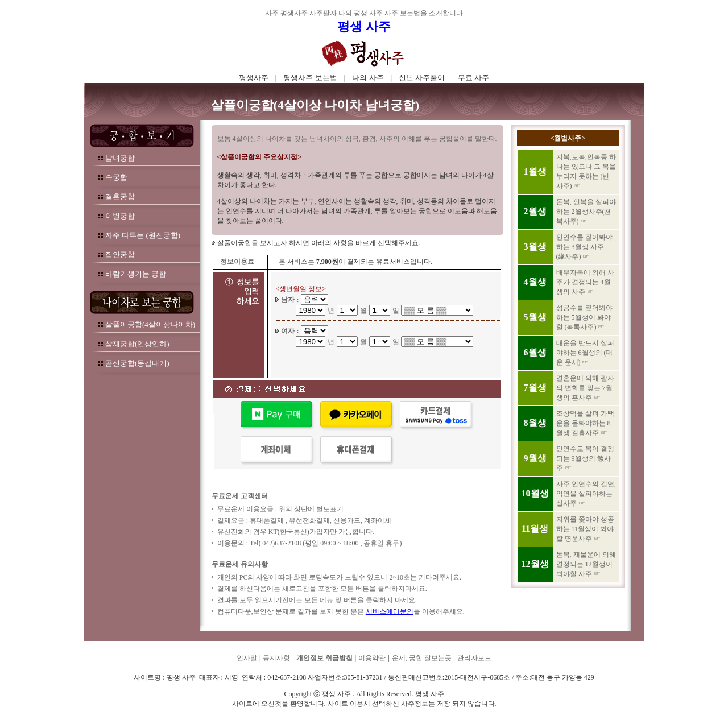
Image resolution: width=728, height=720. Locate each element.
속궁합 (116, 177)
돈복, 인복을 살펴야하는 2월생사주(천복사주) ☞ (586, 212)
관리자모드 (474, 658)
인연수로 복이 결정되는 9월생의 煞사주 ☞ (585, 458)
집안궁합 (120, 255)
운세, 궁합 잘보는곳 (422, 658)
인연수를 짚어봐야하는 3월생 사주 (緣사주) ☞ (584, 247)
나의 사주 (368, 78)
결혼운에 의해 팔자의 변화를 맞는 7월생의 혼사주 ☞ (585, 388)
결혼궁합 (120, 196)
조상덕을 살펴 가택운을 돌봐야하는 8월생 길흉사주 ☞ (585, 423)
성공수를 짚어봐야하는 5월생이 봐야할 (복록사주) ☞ (584, 317)
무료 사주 (473, 78)
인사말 (247, 658)
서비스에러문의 (390, 611)
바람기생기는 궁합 (136, 274)
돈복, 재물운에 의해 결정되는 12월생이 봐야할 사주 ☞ (586, 564)
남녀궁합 (120, 158)
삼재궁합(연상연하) (137, 344)
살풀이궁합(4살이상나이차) (150, 324)
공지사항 (276, 658)
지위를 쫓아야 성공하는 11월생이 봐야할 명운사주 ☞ (585, 529)
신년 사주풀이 (422, 78)
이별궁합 (120, 216)
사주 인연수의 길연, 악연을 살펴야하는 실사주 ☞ (586, 494)
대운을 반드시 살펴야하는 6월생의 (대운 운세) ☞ (585, 353)
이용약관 (372, 658)
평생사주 (254, 78)
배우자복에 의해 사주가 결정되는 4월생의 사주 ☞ (585, 282)
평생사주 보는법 (310, 78)
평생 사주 (364, 26)
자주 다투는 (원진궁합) (143, 235)
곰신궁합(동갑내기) (137, 363)
